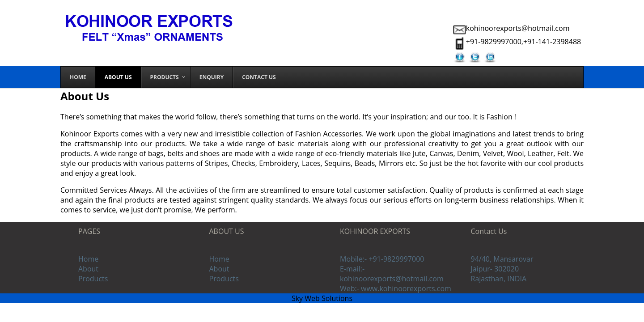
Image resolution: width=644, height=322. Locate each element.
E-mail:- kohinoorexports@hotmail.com (392, 274)
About (88, 269)
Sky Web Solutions (322, 298)
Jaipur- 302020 (495, 269)
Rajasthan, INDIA (499, 279)
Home (88, 259)
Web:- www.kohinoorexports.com (396, 288)
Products (93, 279)
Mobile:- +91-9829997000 (382, 259)
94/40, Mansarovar (502, 259)
